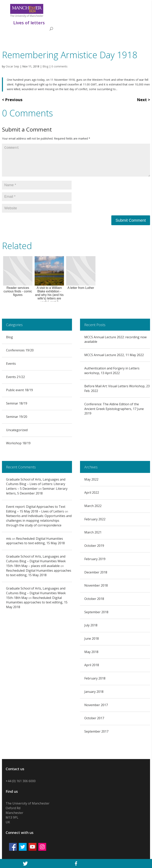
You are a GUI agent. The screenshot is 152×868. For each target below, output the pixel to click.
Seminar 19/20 (17, 417)
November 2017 (96, 705)
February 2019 (95, 559)
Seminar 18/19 (17, 403)
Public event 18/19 (19, 390)
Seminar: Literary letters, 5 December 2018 (37, 491)
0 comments (59, 66)
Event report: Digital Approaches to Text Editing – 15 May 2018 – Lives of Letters (36, 509)
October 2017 (94, 718)
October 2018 (94, 599)
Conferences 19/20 (20, 350)
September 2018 (96, 612)
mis (9, 539)
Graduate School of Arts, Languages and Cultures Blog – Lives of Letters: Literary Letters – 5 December (36, 484)
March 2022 (93, 506)
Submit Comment (131, 220)
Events (11, 364)
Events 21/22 (15, 377)
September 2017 (96, 731)
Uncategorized (17, 430)
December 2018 (96, 572)
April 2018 (92, 665)
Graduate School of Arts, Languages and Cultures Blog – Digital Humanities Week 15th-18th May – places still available (36, 561)
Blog (45, 66)
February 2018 (95, 678)
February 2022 (95, 519)
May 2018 (91, 652)
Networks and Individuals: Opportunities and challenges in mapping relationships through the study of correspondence (39, 521)
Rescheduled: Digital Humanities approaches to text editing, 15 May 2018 (35, 541)
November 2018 (96, 585)
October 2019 (94, 546)
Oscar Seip (12, 66)
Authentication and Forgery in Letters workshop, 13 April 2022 (112, 371)
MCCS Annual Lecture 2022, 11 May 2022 (114, 355)
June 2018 (92, 639)
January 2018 (94, 692)
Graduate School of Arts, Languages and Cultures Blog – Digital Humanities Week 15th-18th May (36, 593)
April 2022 (92, 493)
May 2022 (91, 479)
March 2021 (93, 532)
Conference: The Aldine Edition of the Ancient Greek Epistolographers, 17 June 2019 (114, 409)
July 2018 (91, 625)
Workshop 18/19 (18, 443)
